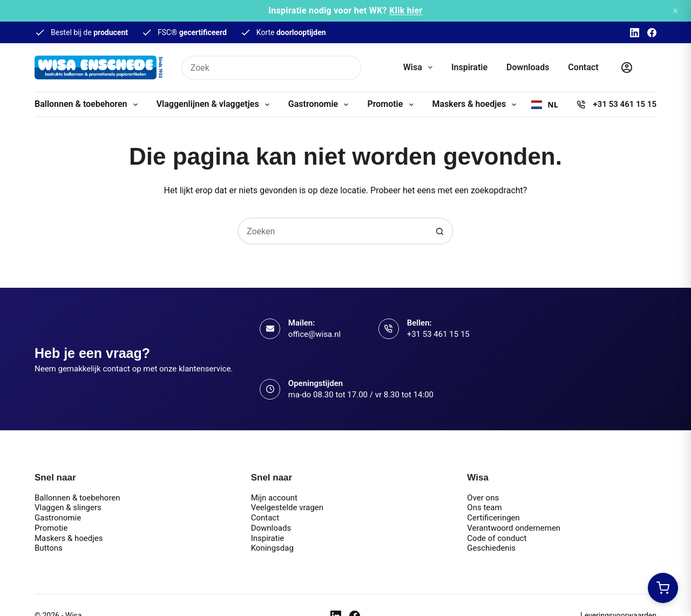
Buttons (49, 548)
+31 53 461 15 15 (625, 104)
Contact (583, 67)
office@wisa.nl (314, 334)
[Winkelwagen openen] (663, 588)
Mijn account (274, 498)
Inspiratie (469, 67)
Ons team (484, 507)
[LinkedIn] (635, 33)
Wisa (420, 67)
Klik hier (406, 11)
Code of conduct (497, 538)
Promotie (392, 105)
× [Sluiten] (675, 11)
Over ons (483, 498)
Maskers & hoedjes (477, 105)
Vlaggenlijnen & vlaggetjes (215, 105)
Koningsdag (272, 548)
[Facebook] (652, 33)
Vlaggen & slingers (68, 507)
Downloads (528, 67)
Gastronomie (321, 105)
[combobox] (544, 105)
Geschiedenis (491, 548)
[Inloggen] (627, 67)
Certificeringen (493, 518)
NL (544, 105)
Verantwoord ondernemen (514, 528)
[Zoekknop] (350, 68)
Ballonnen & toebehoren (88, 105)
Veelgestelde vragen (287, 507)
